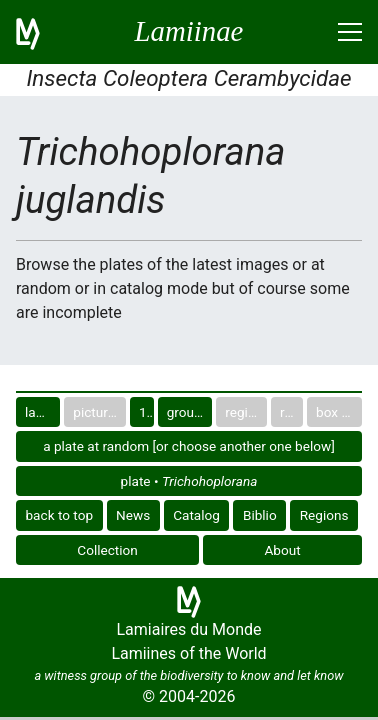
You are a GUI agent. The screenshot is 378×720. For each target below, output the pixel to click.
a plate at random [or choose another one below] (189, 446)
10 (146, 412)
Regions (324, 515)
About (283, 550)
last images (42, 412)
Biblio (260, 515)
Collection (107, 550)
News (133, 515)
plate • (189, 481)
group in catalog (190, 412)
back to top (59, 515)
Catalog (196, 515)
